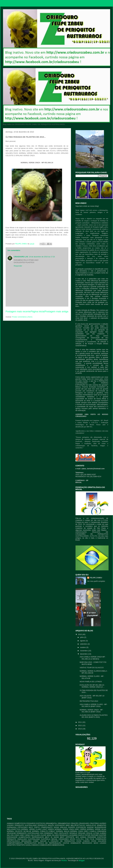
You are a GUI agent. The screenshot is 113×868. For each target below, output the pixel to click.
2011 (80, 722)
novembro (84, 651)
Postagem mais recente (18, 312)
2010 (80, 634)
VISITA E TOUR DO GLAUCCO (92, 668)
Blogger (82, 860)
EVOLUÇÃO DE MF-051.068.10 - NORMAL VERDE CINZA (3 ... (92, 686)
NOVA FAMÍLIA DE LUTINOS (91, 682)
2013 (80, 729)
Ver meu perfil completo (96, 581)
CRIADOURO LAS (21, 257)
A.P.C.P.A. (95, 422)
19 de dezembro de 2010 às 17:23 (42, 257)
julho (82, 637)
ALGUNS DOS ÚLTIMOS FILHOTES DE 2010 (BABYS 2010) (94, 716)
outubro (83, 647)
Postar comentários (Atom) (22, 317)
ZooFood (79, 441)
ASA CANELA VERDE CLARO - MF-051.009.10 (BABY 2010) (94, 705)
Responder (18, 266)
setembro (84, 644)
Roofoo (64, 860)
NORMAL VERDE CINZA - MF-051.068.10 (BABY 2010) (91, 711)
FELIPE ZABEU (96, 578)
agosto (83, 641)
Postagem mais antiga (57, 312)
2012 (80, 725)
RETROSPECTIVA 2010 (89, 701)
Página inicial (38, 312)
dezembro (84, 654)
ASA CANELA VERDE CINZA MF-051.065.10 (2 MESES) (93, 658)
